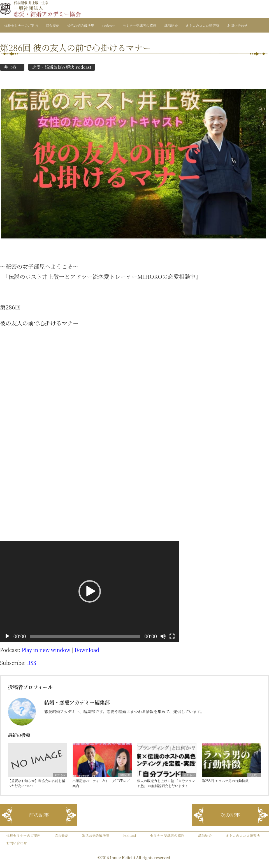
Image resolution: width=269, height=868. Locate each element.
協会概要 (52, 25)
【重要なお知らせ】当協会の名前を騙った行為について (36, 783)
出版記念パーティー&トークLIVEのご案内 (101, 783)
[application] (90, 591)
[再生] (7, 636)
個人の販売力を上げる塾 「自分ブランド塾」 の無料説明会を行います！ (166, 783)
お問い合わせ (237, 25)
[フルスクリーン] (172, 636)
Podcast (108, 25)
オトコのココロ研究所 (203, 25)
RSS (32, 663)
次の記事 (230, 815)
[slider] (85, 636)
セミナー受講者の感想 (140, 25)
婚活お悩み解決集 (81, 25)
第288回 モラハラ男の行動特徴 (225, 781)
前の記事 (39, 815)
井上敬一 (12, 67)
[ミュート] (163, 636)
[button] (90, 591)
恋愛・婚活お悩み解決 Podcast (62, 67)
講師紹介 (171, 25)
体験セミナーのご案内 (21, 25)
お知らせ (60, 775)
